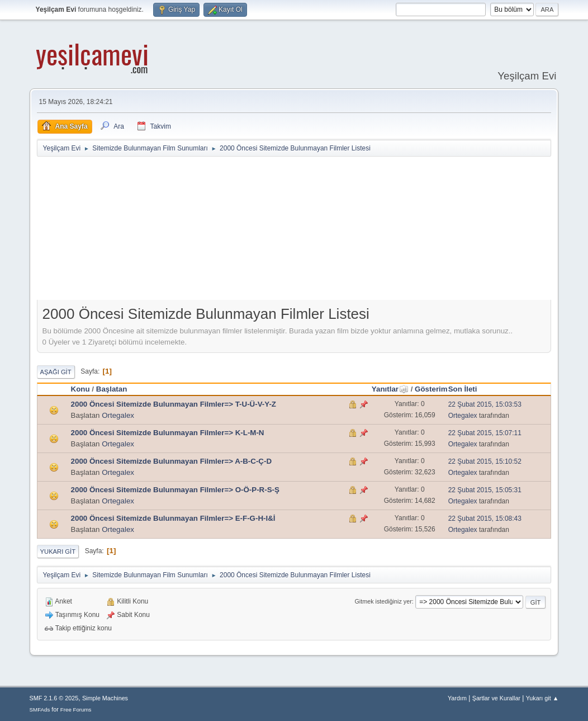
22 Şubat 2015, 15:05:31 (485, 490)
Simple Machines (105, 698)
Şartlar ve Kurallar (496, 698)
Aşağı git (56, 372)
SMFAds (40, 710)
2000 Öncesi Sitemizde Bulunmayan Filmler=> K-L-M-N (168, 433)
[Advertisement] (308, 230)
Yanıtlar (390, 389)
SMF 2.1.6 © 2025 (54, 698)
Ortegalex (118, 415)
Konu (80, 389)
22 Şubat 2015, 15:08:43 (485, 519)
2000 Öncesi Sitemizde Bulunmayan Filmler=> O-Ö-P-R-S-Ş (175, 490)
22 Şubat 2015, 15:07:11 (485, 433)
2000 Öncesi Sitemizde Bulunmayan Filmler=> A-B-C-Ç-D (171, 461)
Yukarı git (58, 552)
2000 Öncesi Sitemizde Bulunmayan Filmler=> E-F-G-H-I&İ (173, 518)
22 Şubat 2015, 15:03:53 (485, 404)
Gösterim (431, 389)
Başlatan (112, 389)
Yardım (457, 698)
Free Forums (76, 710)
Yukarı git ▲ (542, 698)
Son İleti (463, 389)
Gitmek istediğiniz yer (383, 601)
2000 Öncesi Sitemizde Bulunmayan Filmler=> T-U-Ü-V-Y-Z (174, 404)
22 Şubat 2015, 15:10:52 (485, 461)
